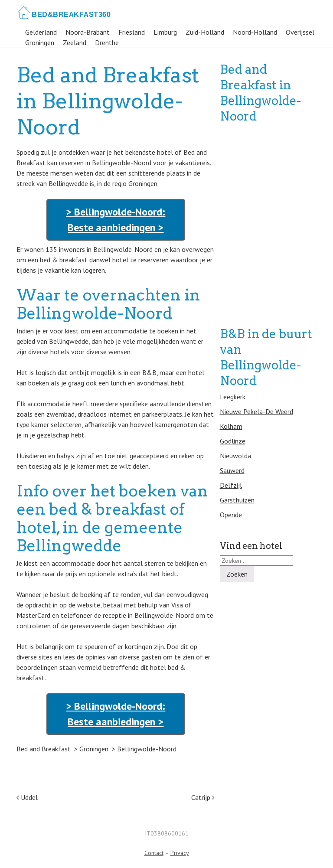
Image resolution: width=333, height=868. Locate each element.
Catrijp (203, 797)
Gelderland (41, 32)
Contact (154, 853)
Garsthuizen (237, 500)
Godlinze (233, 441)
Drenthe (107, 42)
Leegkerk (233, 397)
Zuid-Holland (205, 32)
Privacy (180, 853)
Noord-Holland (255, 32)
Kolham (231, 426)
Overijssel (300, 32)
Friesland (132, 32)
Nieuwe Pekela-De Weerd (256, 411)
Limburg (165, 32)
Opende (231, 515)
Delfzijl (231, 485)
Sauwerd (232, 470)
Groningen (40, 42)
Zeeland (75, 42)
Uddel (27, 797)
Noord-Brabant (88, 32)
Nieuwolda (235, 456)
